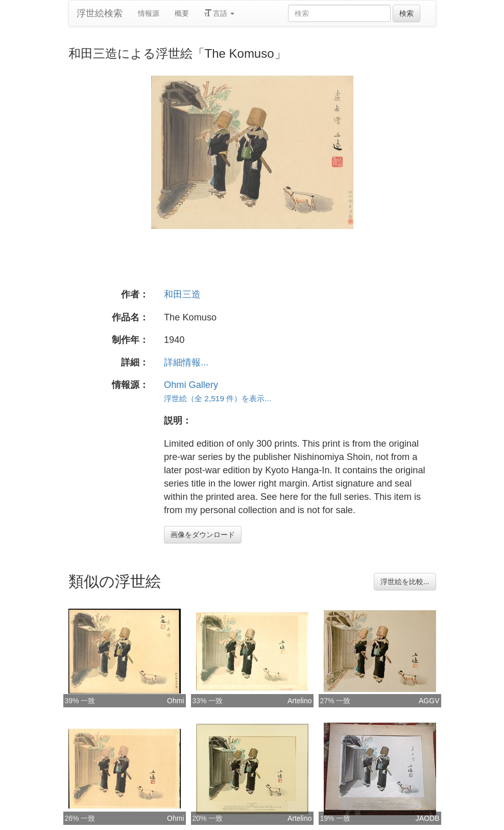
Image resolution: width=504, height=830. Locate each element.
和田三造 (182, 294)
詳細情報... (186, 362)
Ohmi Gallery (191, 385)
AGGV (429, 701)
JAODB (428, 818)
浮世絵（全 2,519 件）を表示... (218, 398)
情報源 (149, 13)
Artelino (299, 701)
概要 (182, 13)
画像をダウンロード (203, 535)
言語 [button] (220, 13)
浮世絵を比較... (405, 582)
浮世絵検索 (100, 13)
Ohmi (175, 701)
